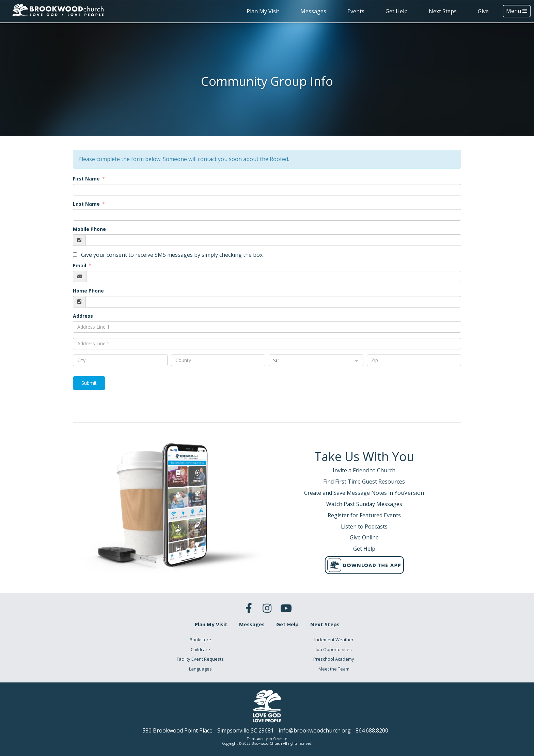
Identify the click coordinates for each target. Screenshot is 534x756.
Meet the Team (334, 669)
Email (80, 265)
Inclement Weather (334, 640)
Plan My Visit (263, 11)
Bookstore (200, 640)
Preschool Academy (334, 659)
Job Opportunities (334, 649)
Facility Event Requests (200, 659)
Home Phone (88, 291)
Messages (313, 11)
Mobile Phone (89, 229)
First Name (87, 179)
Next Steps (443, 11)
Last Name (87, 204)
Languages (200, 669)
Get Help (397, 11)
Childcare (200, 649)
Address (83, 316)
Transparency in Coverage (267, 739)
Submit (89, 383)
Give (483, 11)
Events (356, 11)
